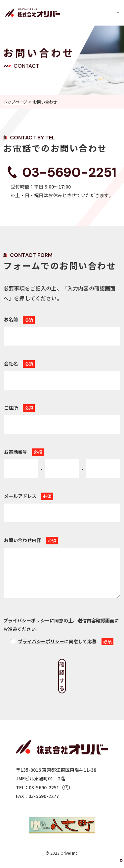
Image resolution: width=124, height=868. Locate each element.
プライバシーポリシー (41, 641)
